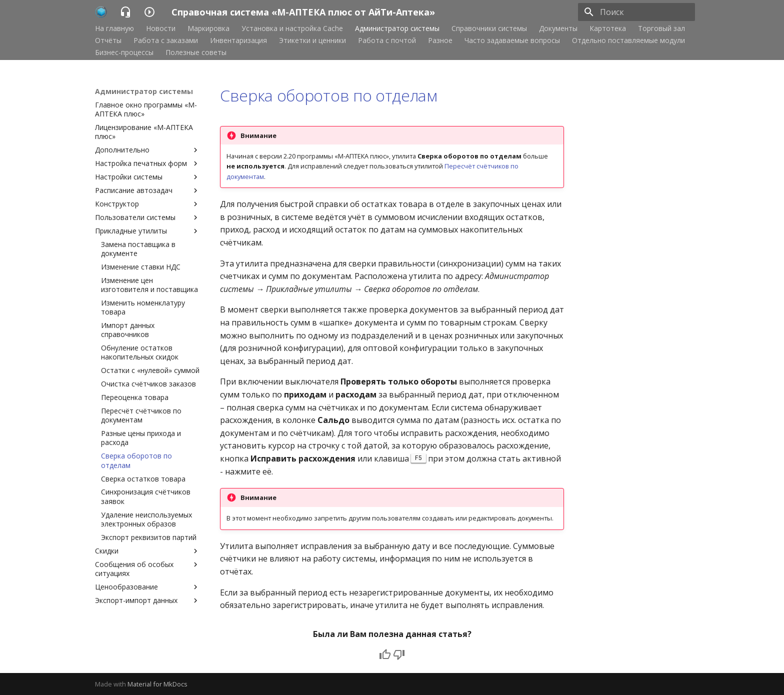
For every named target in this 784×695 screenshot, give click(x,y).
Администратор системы (397, 28)
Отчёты (108, 40)
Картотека (608, 28)
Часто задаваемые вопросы (512, 40)
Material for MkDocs (157, 684)
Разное (440, 40)
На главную (114, 28)
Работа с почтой (387, 40)
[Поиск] (636, 12)
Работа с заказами (166, 40)
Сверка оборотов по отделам (329, 95)
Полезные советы (196, 52)
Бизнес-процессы (124, 52)
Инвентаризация (238, 40)
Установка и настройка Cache (292, 28)
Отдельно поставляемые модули (628, 40)
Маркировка (208, 28)
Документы (558, 28)
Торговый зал (661, 28)
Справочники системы (489, 28)
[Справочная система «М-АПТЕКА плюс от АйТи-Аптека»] (101, 12)
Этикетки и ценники (312, 40)
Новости (161, 28)
